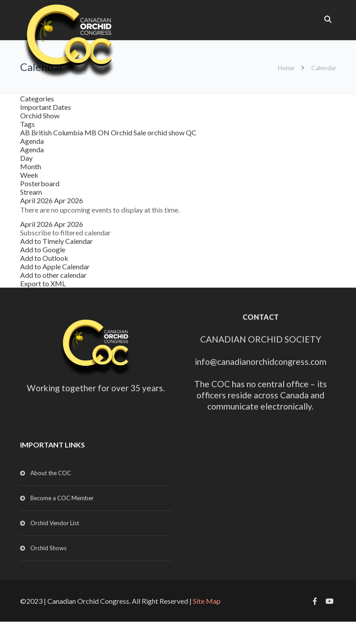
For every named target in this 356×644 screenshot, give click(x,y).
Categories (37, 98)
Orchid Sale (129, 132)
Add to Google (43, 249)
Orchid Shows (48, 548)
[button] (65, 232)
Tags (27, 124)
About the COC (51, 473)
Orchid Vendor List (55, 523)
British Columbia (58, 132)
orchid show (167, 132)
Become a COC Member (62, 498)
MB (91, 132)
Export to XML (43, 283)
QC (191, 132)
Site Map (207, 601)
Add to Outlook (44, 258)
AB (26, 132)
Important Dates (46, 107)
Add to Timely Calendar (57, 241)
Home (286, 68)
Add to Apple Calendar (55, 266)
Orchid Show (40, 115)
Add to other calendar (53, 275)
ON (104, 132)
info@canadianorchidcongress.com (261, 362)
